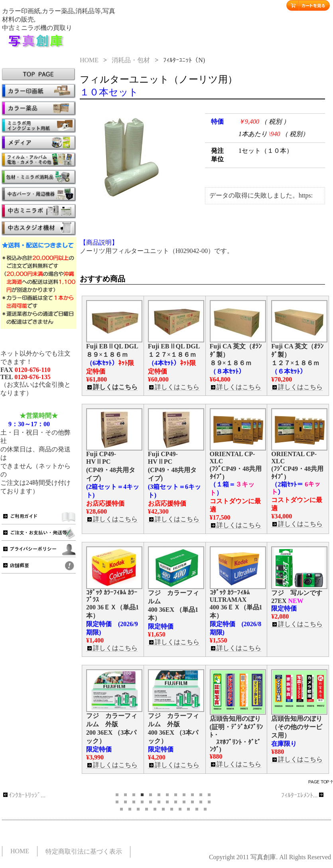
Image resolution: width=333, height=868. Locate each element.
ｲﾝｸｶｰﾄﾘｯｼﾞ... (24, 795)
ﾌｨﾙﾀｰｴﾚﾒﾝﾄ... (303, 795)
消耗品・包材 (131, 60)
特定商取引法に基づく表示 (84, 851)
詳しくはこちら (112, 387)
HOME (89, 60)
